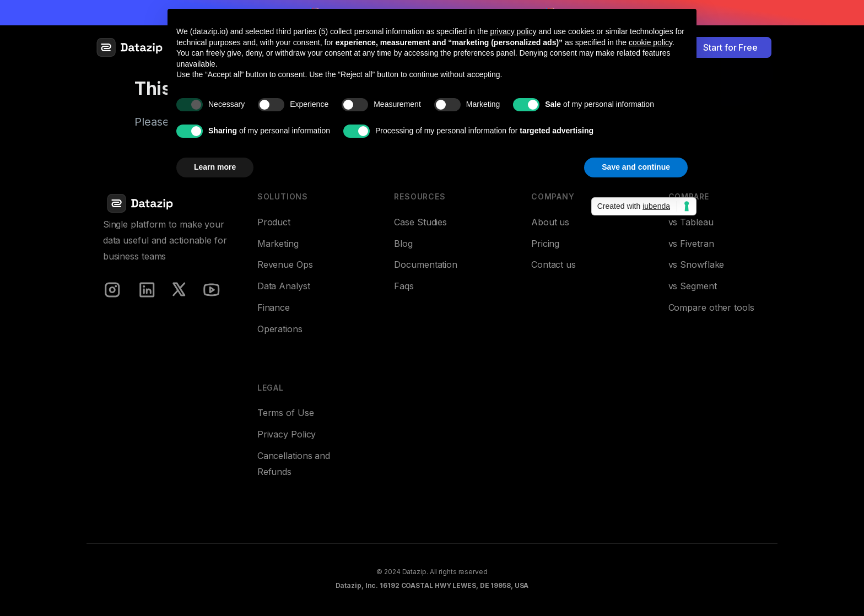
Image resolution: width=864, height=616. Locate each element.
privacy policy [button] (513, 31)
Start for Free (730, 47)
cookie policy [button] (650, 42)
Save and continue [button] (636, 167)
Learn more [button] (215, 167)
